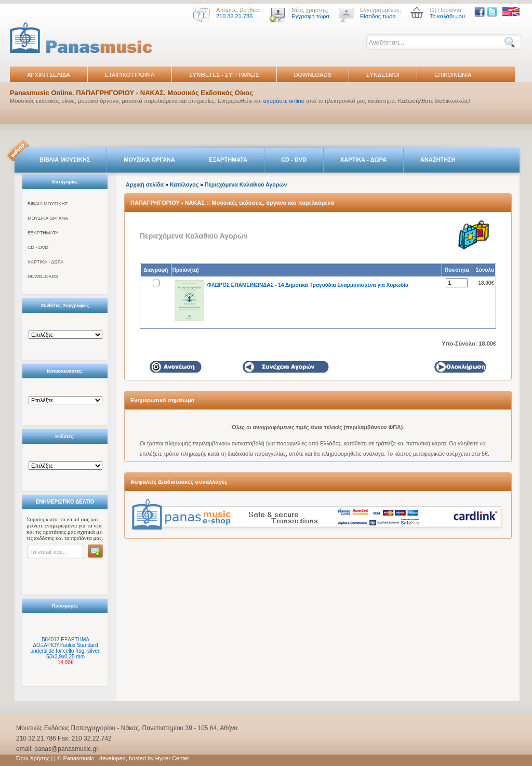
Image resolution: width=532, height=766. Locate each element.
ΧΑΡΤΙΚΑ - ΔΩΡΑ (363, 160)
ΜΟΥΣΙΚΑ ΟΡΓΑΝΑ (149, 160)
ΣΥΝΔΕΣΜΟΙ (383, 75)
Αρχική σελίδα (145, 184)
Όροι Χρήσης (33, 758)
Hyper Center (172, 758)
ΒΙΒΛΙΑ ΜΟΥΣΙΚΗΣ (65, 160)
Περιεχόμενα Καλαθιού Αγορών (246, 184)
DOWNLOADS (313, 75)
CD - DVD (294, 160)
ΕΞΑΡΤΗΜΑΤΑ (228, 160)
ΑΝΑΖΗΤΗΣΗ (438, 160)
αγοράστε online (284, 101)
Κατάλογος (184, 184)
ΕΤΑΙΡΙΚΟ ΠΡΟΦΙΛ (130, 75)
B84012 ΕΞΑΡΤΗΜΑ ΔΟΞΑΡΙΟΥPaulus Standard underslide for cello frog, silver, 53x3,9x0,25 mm (65, 648)
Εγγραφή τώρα (310, 16)
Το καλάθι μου (447, 16)
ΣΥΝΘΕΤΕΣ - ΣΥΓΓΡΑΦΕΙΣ (224, 75)
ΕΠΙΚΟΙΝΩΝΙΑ (453, 75)
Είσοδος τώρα (378, 16)
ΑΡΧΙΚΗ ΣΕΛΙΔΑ (49, 75)
